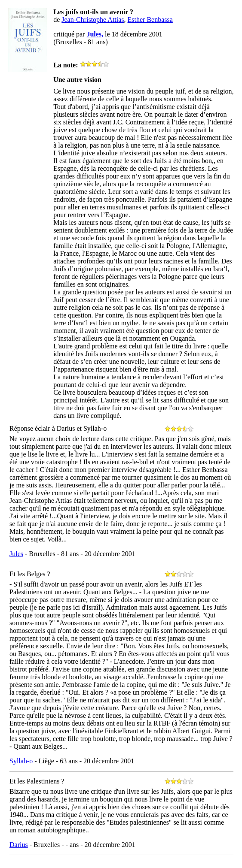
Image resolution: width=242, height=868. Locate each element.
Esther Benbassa (150, 20)
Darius (19, 845)
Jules (16, 554)
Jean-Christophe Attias (93, 20)
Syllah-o (21, 761)
